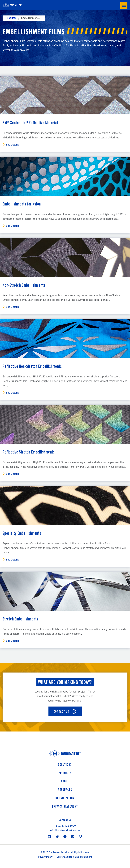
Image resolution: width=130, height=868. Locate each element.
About (65, 781)
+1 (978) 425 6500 (65, 825)
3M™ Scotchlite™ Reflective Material (30, 122)
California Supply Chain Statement (74, 857)
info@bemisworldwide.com (65, 830)
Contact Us (61, 711)
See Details (12, 144)
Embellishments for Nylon (22, 204)
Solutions (65, 764)
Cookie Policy (65, 798)
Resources (65, 789)
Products (11, 18)
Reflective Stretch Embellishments (29, 452)
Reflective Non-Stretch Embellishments (32, 366)
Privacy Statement (65, 806)
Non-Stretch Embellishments (24, 285)
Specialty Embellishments (22, 533)
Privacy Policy (45, 857)
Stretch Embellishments (20, 619)
